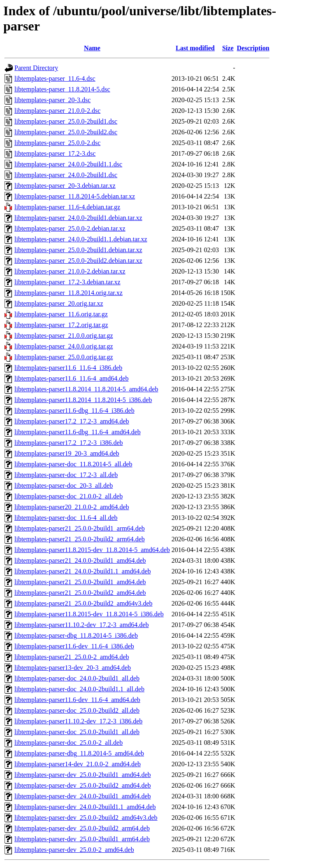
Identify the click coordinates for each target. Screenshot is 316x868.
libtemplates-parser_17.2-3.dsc (55, 153)
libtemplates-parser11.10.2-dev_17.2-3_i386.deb (78, 721)
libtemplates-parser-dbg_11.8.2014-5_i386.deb (76, 635)
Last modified (195, 48)
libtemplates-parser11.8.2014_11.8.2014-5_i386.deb (83, 400)
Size (228, 48)
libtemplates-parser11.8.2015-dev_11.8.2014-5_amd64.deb (92, 550)
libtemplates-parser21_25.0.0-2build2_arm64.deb (80, 539)
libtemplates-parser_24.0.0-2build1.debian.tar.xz (78, 218)
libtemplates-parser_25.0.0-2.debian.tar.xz (70, 228)
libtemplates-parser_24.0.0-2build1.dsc (66, 175)
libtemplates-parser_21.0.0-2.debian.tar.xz (70, 271)
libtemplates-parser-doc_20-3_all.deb (64, 485)
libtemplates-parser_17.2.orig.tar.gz (61, 325)
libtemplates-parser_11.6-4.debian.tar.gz (67, 207)
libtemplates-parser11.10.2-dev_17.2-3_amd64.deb (81, 625)
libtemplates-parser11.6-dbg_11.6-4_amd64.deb (78, 432)
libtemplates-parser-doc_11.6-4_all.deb (66, 518)
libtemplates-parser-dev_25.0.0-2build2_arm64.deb (82, 828)
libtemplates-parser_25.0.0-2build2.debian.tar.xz (78, 261)
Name (92, 48)
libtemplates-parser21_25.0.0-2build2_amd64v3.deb (83, 603)
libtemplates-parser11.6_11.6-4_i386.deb (68, 368)
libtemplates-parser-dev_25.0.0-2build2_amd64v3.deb (86, 818)
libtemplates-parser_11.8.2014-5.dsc (62, 89)
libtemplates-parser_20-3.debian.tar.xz (65, 186)
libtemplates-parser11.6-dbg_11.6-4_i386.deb (74, 411)
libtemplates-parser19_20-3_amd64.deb (67, 453)
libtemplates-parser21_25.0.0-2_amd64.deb (72, 657)
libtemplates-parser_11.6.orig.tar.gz (61, 314)
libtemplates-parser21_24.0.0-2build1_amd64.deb (80, 560)
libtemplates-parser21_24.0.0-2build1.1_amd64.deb (82, 571)
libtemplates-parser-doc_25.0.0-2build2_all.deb (77, 710)
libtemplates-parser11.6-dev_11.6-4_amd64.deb (77, 700)
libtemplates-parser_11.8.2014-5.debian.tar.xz (75, 196)
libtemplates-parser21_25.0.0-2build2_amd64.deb (80, 593)
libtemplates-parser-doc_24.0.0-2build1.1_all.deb (79, 689)
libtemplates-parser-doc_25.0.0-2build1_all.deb (77, 732)
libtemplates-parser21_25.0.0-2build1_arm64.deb (80, 528)
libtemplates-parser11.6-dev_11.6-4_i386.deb (74, 646)
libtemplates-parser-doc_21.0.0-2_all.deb (69, 496)
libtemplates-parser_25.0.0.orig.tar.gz (64, 357)
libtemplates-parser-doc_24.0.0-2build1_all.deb (77, 678)
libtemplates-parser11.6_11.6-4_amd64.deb (71, 378)
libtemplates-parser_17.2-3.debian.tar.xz (67, 282)
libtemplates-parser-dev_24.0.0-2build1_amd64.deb (83, 796)
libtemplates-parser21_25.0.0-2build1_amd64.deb (80, 582)
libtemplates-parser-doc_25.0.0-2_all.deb (69, 743)
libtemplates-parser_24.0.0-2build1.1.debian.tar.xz (81, 239)
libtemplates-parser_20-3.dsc (52, 100)
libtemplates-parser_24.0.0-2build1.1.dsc (68, 164)
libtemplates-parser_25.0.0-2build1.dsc (66, 121)
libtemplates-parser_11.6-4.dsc (55, 78)
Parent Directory (36, 68)
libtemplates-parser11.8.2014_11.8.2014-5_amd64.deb (86, 389)
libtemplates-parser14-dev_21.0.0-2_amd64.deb (78, 764)
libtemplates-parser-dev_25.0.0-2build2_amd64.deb (83, 785)
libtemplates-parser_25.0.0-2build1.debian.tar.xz (78, 250)
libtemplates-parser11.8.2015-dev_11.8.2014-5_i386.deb (89, 614)
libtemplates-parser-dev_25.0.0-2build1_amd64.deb (83, 775)
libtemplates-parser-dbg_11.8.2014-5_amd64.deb (79, 753)
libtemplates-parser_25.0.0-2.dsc (57, 143)
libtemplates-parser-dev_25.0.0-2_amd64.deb (74, 850)
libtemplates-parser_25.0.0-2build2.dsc (66, 132)
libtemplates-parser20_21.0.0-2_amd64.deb (72, 507)
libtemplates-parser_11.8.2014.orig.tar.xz (69, 293)
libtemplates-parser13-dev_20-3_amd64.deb (73, 668)
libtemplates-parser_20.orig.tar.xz (59, 303)
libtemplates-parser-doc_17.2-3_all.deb (66, 475)
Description (253, 48)
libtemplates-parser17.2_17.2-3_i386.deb (69, 443)
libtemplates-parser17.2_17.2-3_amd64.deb (72, 421)
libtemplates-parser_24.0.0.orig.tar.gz (64, 346)
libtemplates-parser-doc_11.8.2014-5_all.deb (73, 464)
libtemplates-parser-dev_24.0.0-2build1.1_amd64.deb (85, 807)
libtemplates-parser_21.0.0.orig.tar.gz (64, 336)
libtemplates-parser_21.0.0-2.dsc (57, 111)
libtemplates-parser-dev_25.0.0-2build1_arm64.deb (82, 839)
